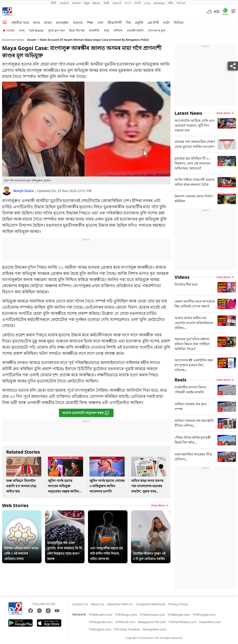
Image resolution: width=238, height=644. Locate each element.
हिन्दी (54, 3)
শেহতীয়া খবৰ (20, 23)
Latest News (188, 113)
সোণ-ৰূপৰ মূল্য (156, 30)
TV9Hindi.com (125, 622)
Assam (32, 40)
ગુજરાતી (117, 3)
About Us (98, 604)
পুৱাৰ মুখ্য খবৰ (56, 30)
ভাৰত (48, 23)
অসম (36, 23)
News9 (76, 3)
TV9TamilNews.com (183, 622)
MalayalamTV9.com (152, 622)
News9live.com (210, 622)
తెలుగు (96, 3)
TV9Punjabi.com (204, 614)
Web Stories (15, 505)
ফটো (166, 23)
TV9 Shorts (36, 30)
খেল (100, 23)
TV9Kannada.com (152, 614)
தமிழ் (147, 3)
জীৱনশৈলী (115, 23)
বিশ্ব (128, 23)
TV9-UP (181, 3)
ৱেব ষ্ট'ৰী (153, 23)
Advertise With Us (120, 604)
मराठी (106, 3)
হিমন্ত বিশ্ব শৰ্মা (77, 30)
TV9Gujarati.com (101, 622)
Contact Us (80, 604)
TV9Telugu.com (126, 614)
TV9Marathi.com (101, 614)
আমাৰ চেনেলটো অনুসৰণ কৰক (86, 413)
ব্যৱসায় (78, 23)
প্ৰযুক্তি (139, 23)
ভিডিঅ (179, 23)
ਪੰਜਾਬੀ (138, 3)
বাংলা (128, 3)
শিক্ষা (90, 23)
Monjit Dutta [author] (24, 191)
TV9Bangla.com (179, 614)
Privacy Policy (178, 604)
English (64, 3)
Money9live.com (154, 629)
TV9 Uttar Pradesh (127, 629)
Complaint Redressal (151, 604)
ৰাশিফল (118, 30)
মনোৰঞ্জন (62, 23)
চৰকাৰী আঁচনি (135, 30)
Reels (180, 380)
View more (160, 505)
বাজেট (11, 30)
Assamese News (13, 40)
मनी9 (170, 3)
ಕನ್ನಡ (87, 3)
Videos (182, 277)
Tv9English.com (100, 629)
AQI (217, 11)
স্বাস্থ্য (107, 30)
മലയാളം (159, 3)
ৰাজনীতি (94, 30)
